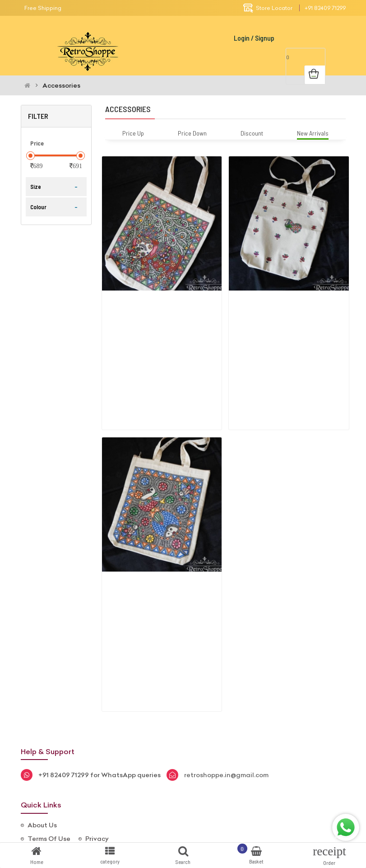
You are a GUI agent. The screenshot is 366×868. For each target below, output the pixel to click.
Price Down (192, 133)
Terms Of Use (49, 765)
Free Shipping (43, 8)
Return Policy (49, 778)
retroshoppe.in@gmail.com (226, 701)
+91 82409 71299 (325, 8)
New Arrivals (313, 133)
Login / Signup (254, 38)
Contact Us (46, 792)
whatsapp (241, 819)
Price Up (133, 133)
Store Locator (268, 8)
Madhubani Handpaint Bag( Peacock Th (284, 303)
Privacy (97, 765)
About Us (42, 751)
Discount (252, 133)
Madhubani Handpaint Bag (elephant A (155, 303)
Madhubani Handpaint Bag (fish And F (154, 547)
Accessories (61, 85)
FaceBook (125, 819)
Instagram (182, 819)
